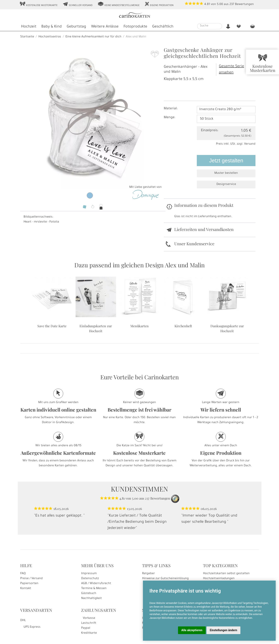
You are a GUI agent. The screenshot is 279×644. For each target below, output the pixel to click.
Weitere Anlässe (105, 27)
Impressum (89, 574)
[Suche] (207, 26)
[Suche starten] (219, 26)
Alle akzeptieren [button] (192, 630)
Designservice (226, 185)
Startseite (27, 37)
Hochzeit (29, 27)
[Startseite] (139, 16)
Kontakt (26, 589)
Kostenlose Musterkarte (39, 4)
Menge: (170, 118)
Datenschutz (90, 579)
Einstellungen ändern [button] (224, 630)
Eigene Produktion (159, 4)
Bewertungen (244, 5)
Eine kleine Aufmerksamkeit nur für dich (93, 37)
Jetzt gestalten (226, 161)
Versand (250, 144)
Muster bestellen (226, 173)
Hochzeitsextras (50, 37)
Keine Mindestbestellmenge (119, 4)
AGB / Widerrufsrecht (96, 584)
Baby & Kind (52, 27)
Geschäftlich (163, 27)
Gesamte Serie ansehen (232, 70)
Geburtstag (76, 27)
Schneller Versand (78, 4)
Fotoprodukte (135, 27)
